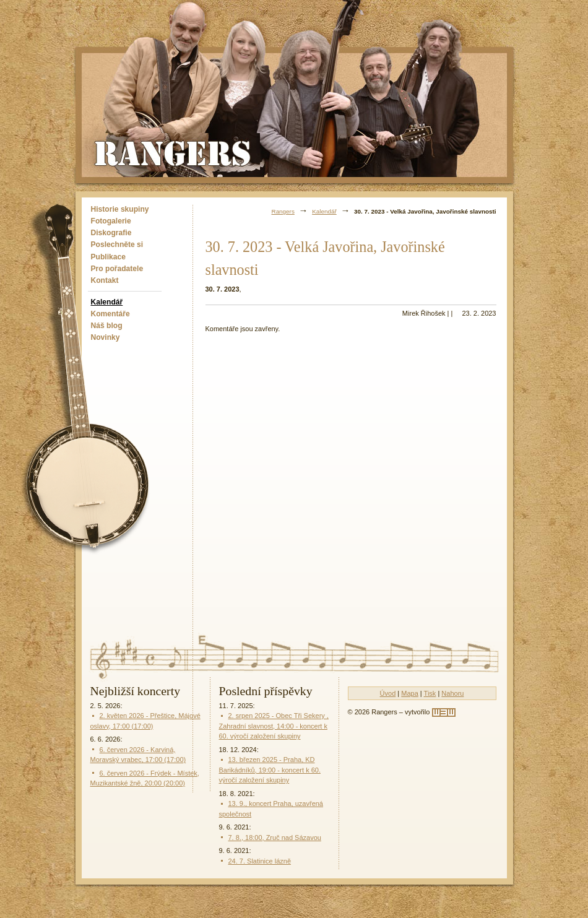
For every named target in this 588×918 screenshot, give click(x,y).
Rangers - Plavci (174, 152)
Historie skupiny (120, 209)
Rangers (283, 211)
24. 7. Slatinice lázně (260, 861)
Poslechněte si (117, 245)
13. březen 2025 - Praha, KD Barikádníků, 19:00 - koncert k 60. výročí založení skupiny (270, 770)
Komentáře (110, 314)
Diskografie (111, 233)
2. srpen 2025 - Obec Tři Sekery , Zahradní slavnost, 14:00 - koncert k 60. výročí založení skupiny (274, 726)
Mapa (410, 693)
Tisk (430, 693)
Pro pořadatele (117, 269)
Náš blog (107, 326)
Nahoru (452, 693)
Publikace (108, 257)
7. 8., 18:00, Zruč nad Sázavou (275, 838)
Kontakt (105, 280)
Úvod (388, 693)
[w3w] (444, 712)
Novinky (106, 337)
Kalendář (107, 302)
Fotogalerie (111, 221)
